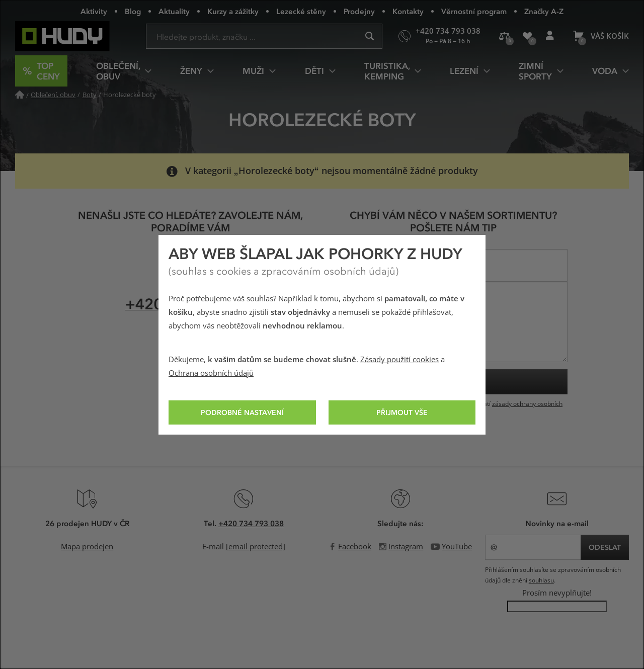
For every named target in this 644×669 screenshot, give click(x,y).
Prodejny (359, 11)
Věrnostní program (474, 11)
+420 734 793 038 (251, 523)
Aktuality (174, 11)
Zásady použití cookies (399, 360)
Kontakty (408, 11)
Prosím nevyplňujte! (557, 593)
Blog (133, 11)
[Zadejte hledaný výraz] (264, 36)
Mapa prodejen (87, 547)
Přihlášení (553, 40)
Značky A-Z (544, 11)
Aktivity (94, 11)
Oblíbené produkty (531, 40)
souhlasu (541, 580)
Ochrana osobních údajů (211, 373)
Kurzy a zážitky (233, 11)
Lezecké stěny (301, 11)
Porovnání (508, 40)
